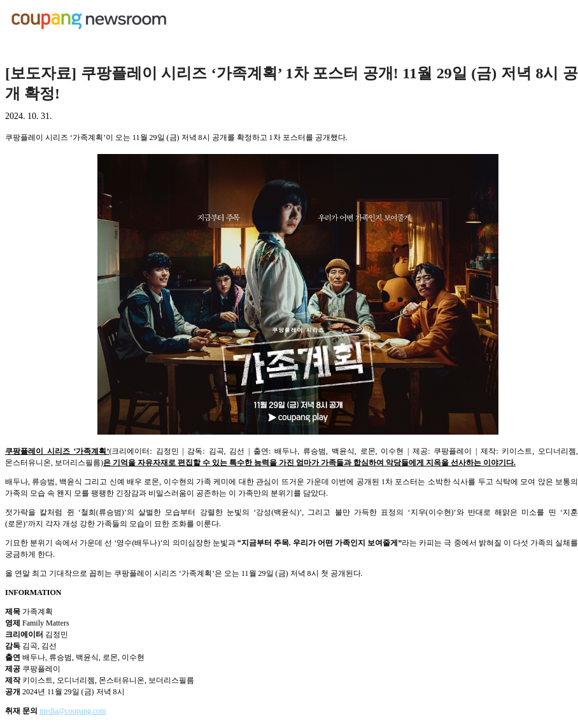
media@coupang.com (73, 711)
